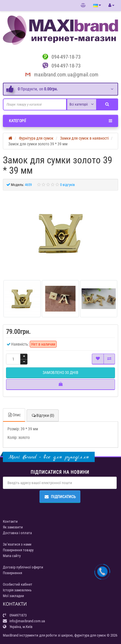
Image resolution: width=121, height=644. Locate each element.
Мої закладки (13, 596)
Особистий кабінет (18, 584)
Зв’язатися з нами (17, 544)
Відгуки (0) (43, 415)
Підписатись (60, 497)
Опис (14, 415)
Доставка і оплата (17, 533)
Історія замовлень (17, 590)
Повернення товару (18, 550)
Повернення (12, 573)
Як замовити (13, 527)
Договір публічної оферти (23, 567)
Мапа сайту (12, 556)
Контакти (10, 521)
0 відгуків (68, 185)
